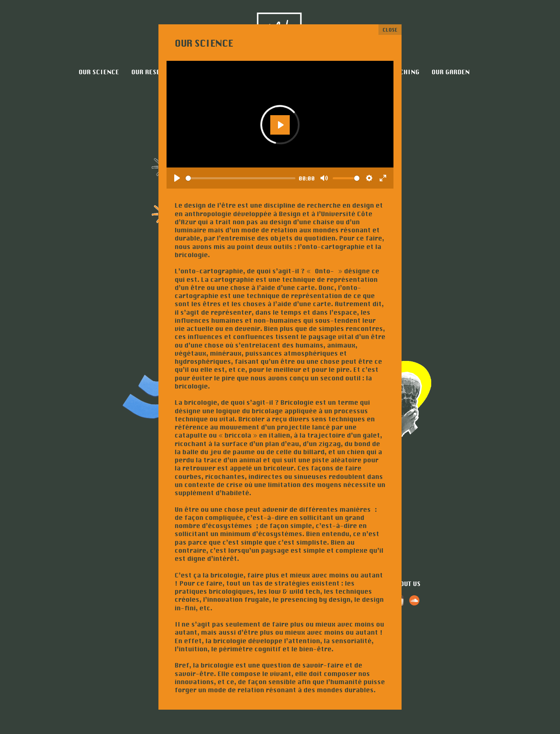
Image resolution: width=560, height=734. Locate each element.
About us (406, 584)
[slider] (240, 178)
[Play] (177, 178)
